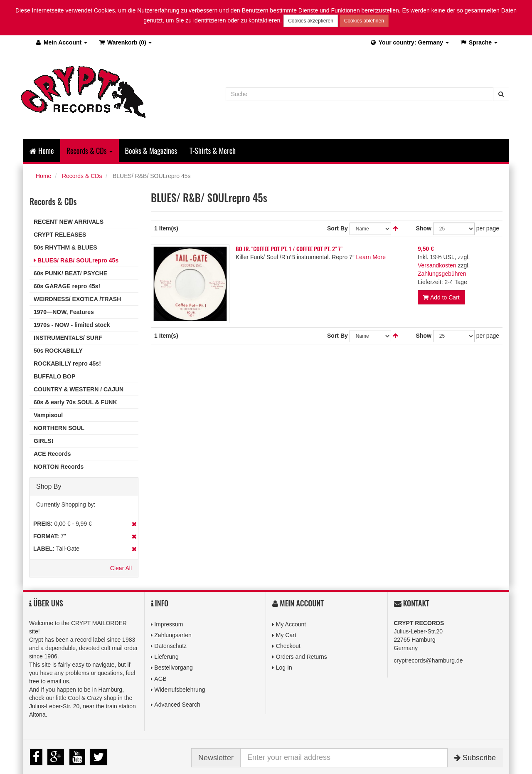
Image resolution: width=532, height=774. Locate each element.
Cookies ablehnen (364, 21)
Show (424, 228)
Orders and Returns (302, 657)
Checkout (288, 646)
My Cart (286, 635)
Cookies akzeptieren (311, 21)
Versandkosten (437, 265)
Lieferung (166, 657)
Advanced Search (177, 705)
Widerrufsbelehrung (180, 690)
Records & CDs (82, 176)
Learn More (371, 257)
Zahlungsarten (173, 635)
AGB (160, 678)
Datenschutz (170, 646)
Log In (284, 668)
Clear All (121, 568)
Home (42, 151)
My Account (291, 624)
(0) (125, 42)
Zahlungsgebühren (442, 273)
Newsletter (216, 758)
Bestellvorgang (174, 668)
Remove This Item (134, 524)
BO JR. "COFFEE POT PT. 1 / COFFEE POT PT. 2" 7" (289, 248)
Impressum (169, 624)
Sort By (337, 228)
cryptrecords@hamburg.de (429, 660)
